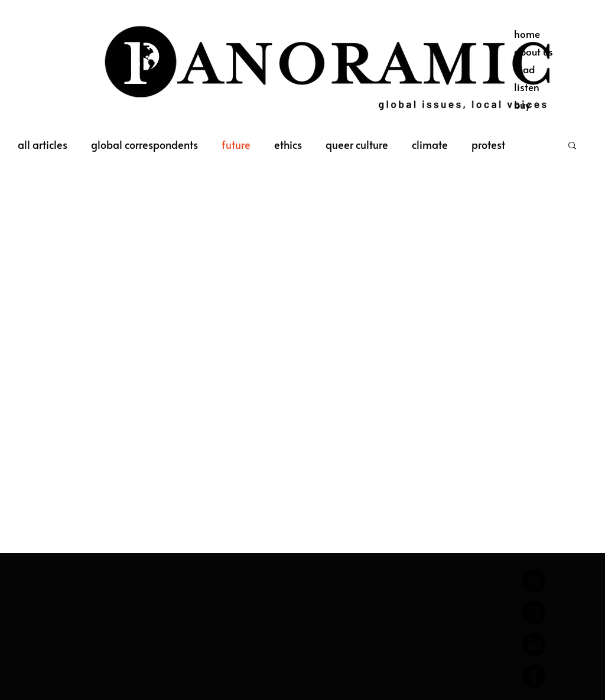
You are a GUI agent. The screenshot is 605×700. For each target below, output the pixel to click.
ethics (288, 145)
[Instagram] (534, 613)
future (236, 145)
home (527, 34)
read (524, 69)
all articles (43, 145)
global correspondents (144, 145)
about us (534, 51)
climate (430, 145)
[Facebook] (534, 676)
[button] (572, 146)
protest (488, 145)
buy (522, 105)
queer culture (357, 145)
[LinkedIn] (534, 644)
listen (527, 87)
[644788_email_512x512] (534, 581)
